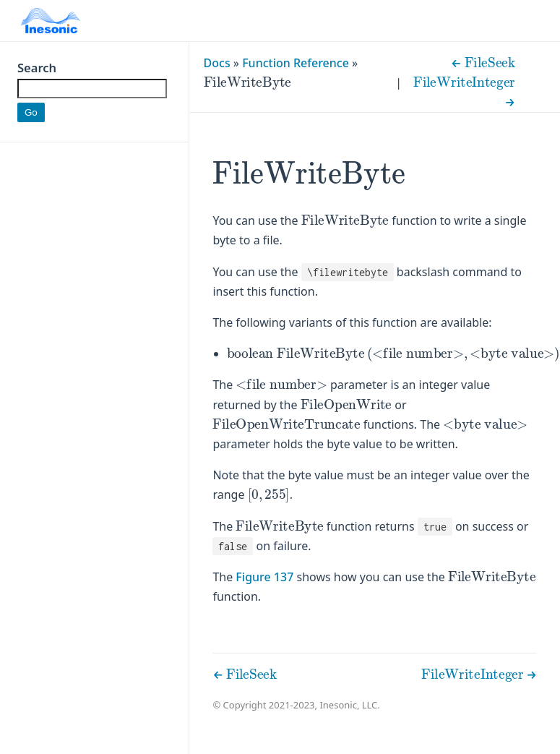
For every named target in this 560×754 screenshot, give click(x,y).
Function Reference (296, 63)
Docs (217, 63)
